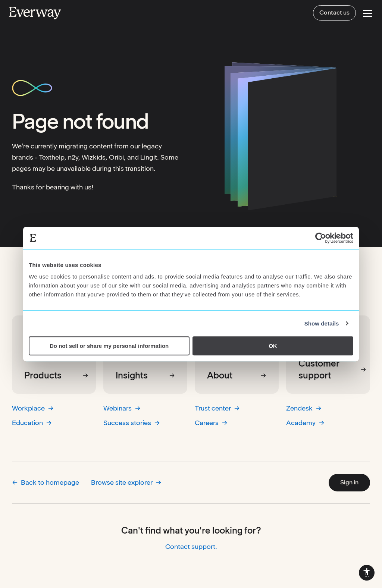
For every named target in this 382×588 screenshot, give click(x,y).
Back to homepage (46, 482)
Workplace (33, 408)
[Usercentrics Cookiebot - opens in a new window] (321, 238)
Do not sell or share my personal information (109, 346)
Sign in (349, 482)
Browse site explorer (126, 482)
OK (273, 346)
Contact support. (191, 546)
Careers (211, 423)
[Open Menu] (368, 13)
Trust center (217, 408)
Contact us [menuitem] (334, 12)
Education (32, 423)
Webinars (122, 408)
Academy (305, 423)
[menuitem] (367, 573)
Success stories (132, 423)
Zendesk (304, 408)
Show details (322, 323)
